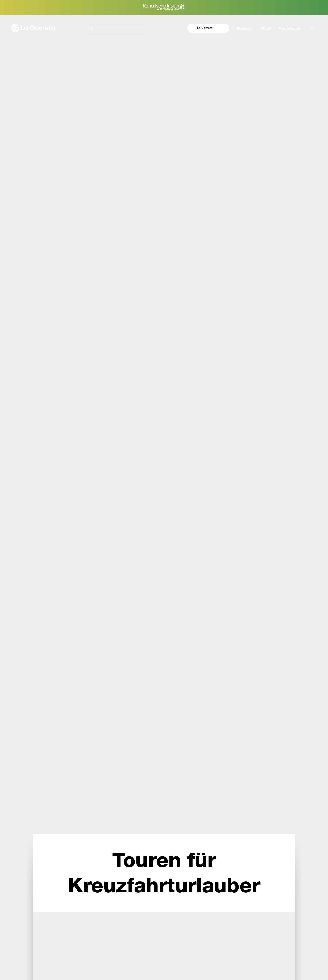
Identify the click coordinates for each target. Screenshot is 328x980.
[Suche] (117, 28)
